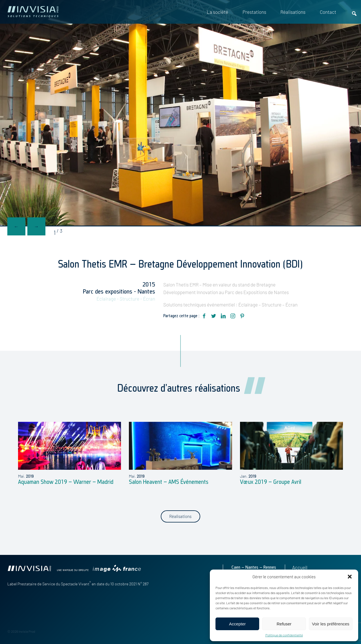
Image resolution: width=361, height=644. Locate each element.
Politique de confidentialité (284, 635)
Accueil (300, 567)
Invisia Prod (27, 631)
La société (217, 12)
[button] (350, 577)
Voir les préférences (331, 624)
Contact (328, 12)
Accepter (237, 624)
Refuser (284, 624)
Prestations (254, 12)
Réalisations (293, 12)
